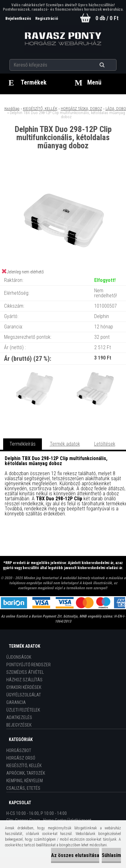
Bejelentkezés (19, 18)
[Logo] (63, 39)
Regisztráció (47, 18)
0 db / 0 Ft (107, 18)
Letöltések (105, 444)
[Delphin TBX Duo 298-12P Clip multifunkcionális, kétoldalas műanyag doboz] (63, 176)
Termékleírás (23, 444)
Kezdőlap (12, 109)
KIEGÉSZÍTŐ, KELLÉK (40, 109)
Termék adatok (65, 444)
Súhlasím (111, 855)
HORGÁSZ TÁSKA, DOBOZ (81, 109)
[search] (110, 65)
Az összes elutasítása (75, 855)
